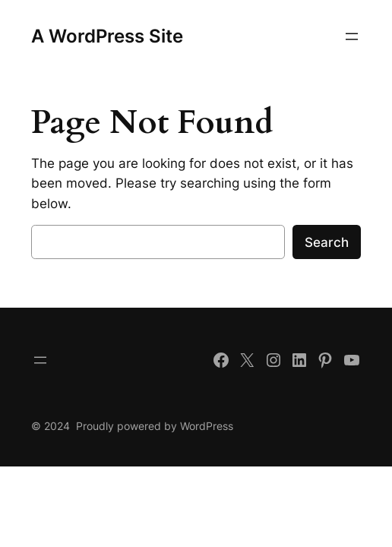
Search (327, 242)
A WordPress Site (107, 36)
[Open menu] (352, 36)
